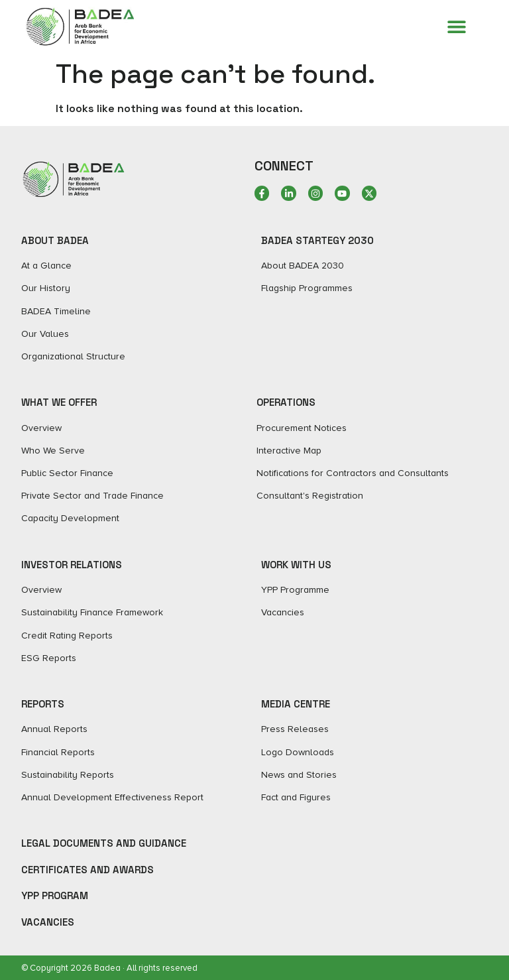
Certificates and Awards (87, 870)
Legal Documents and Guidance (104, 843)
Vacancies (48, 922)
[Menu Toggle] (457, 27)
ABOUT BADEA (55, 240)
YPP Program (55, 895)
